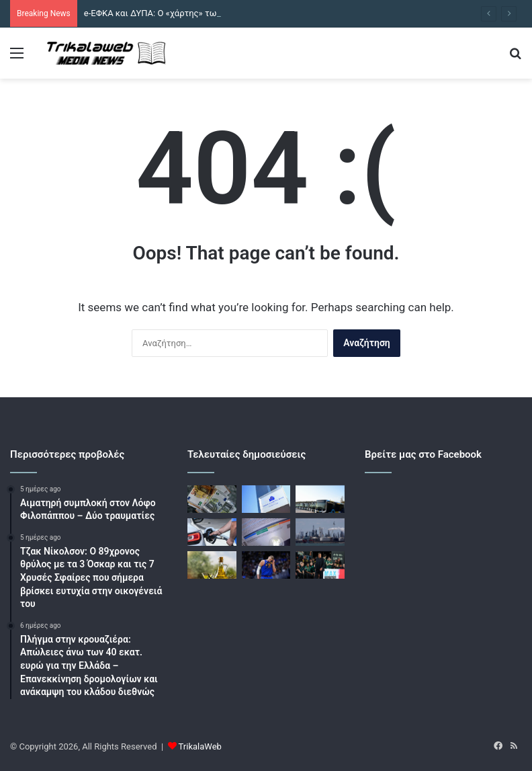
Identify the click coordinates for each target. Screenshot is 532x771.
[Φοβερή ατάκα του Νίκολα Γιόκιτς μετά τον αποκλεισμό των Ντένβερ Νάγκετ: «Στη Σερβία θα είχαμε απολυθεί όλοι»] (266, 565)
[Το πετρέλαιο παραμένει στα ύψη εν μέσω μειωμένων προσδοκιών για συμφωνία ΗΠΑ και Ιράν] (320, 532)
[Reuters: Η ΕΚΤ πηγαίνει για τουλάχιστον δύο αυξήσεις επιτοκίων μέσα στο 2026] (266, 499)
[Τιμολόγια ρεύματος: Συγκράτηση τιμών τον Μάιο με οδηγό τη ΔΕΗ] (266, 532)
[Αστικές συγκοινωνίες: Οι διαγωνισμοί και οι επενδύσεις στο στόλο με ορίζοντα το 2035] (320, 499)
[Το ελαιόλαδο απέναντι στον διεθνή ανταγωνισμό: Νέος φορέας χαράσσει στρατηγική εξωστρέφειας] (212, 565)
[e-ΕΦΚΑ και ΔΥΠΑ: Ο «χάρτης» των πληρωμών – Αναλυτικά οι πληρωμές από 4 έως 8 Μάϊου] (212, 499)
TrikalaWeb (200, 746)
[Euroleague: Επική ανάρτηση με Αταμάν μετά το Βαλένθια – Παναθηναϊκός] (320, 565)
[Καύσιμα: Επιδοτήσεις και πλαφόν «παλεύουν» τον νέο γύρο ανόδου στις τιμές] (212, 532)
